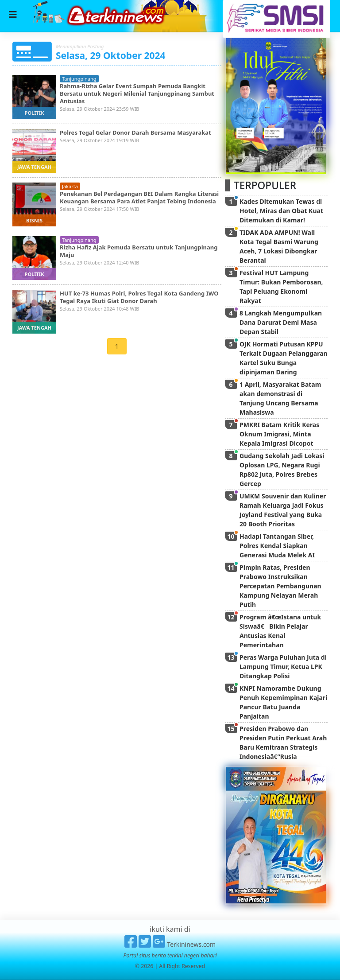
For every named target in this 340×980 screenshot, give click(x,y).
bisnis (34, 220)
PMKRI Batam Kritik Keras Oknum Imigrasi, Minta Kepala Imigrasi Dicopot (279, 434)
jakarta (70, 186)
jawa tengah (34, 167)
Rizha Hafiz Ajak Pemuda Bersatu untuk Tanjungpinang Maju (139, 251)
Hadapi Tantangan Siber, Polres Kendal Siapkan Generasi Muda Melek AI (277, 546)
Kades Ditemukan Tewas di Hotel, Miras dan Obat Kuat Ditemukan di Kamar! (281, 211)
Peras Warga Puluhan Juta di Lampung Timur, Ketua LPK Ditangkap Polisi (283, 667)
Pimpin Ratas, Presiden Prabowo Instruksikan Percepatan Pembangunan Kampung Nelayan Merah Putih (280, 586)
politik (35, 113)
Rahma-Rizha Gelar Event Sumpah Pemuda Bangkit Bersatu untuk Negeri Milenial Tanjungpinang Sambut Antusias (137, 93)
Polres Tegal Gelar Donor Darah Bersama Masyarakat (135, 132)
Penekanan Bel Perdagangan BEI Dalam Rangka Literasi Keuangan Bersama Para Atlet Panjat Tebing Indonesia (139, 197)
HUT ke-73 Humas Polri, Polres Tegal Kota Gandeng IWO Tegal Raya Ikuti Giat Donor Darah (139, 297)
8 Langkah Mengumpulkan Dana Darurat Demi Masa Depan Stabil (281, 322)
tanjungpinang (79, 79)
